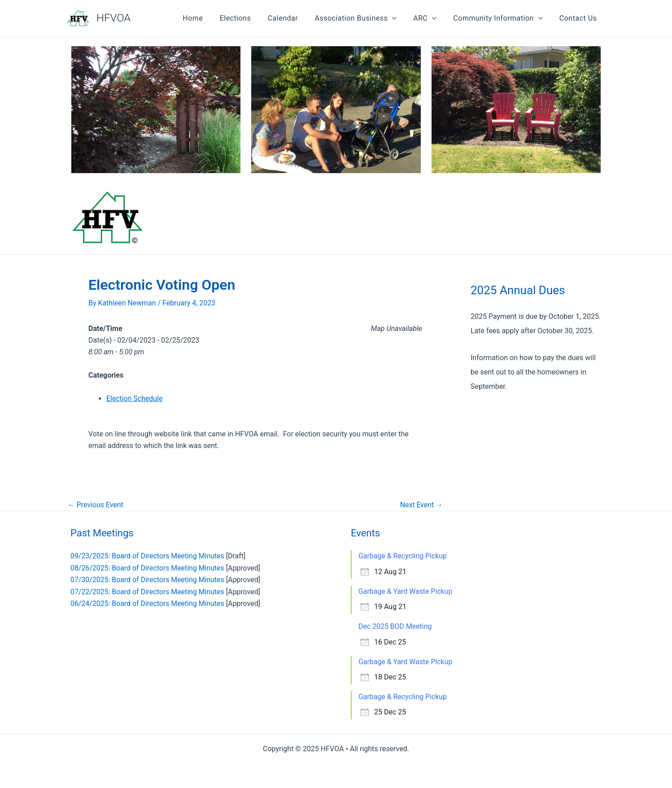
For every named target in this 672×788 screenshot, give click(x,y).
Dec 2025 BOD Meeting (395, 626)
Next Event (421, 505)
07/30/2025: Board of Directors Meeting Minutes (148, 580)
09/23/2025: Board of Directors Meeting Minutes (148, 556)
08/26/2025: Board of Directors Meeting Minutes (148, 568)
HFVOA (113, 18)
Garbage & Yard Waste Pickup (406, 591)
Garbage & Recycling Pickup (403, 556)
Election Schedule (135, 398)
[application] (401, 18)
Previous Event (96, 505)
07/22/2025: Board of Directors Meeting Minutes (148, 592)
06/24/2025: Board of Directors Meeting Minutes (148, 603)
